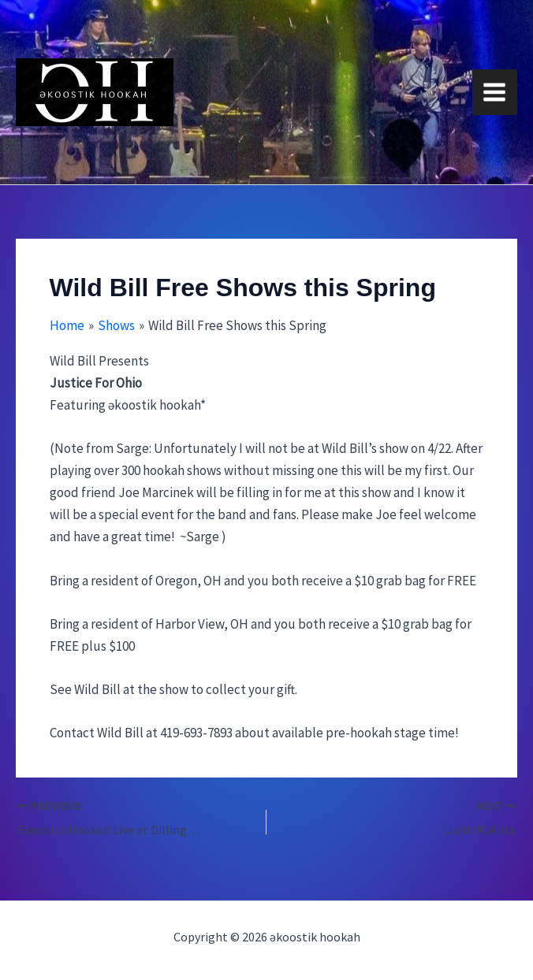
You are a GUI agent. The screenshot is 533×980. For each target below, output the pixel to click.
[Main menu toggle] (495, 92)
